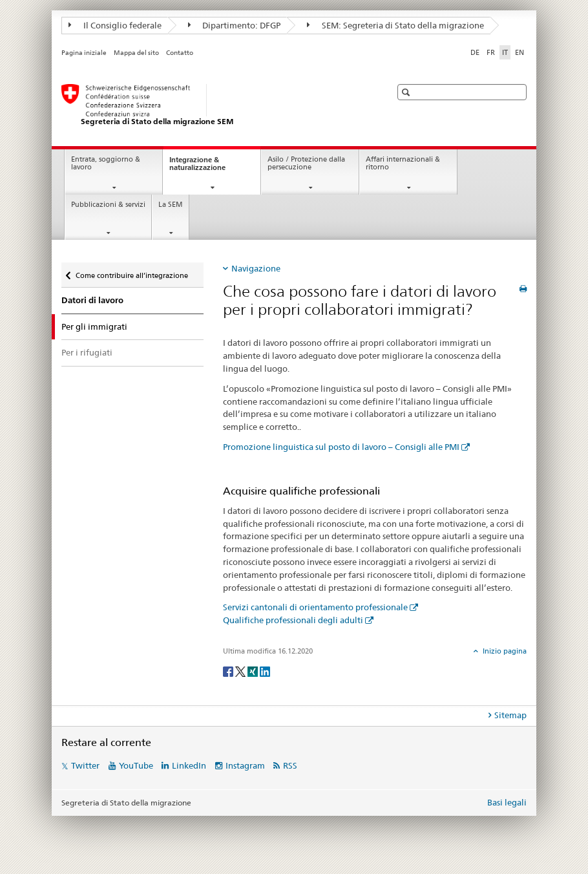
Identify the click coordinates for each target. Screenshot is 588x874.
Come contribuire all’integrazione (131, 271)
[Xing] (254, 671)
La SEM (171, 205)
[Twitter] (241, 671)
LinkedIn (189, 765)
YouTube (136, 765)
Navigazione (256, 268)
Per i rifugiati (87, 352)
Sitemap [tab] (510, 715)
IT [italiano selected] (505, 52)
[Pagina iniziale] (213, 105)
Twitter (85, 765)
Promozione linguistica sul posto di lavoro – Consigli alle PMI (341, 447)
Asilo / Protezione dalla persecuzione (306, 164)
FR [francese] (491, 52)
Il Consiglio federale (115, 25)
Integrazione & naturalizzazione (209, 167)
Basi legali (507, 802)
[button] (407, 92)
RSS (290, 765)
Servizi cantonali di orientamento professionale (315, 607)
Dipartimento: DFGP (235, 25)
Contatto (180, 53)
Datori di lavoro (92, 300)
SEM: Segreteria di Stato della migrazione (395, 25)
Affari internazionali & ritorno (403, 164)
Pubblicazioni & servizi (108, 205)
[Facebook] (229, 671)
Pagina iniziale (84, 53)
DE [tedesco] (475, 52)
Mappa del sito (136, 53)
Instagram (245, 765)
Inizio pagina (504, 651)
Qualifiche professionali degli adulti (293, 620)
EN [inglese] (520, 52)
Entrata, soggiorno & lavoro (106, 164)
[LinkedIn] (265, 671)
